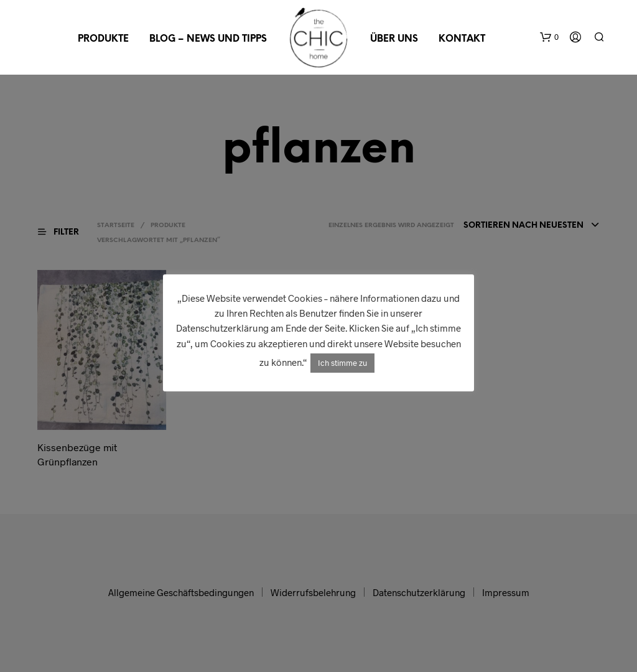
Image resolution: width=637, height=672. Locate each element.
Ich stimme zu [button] (342, 363)
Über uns (394, 39)
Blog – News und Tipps (208, 39)
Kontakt (462, 39)
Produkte (103, 39)
